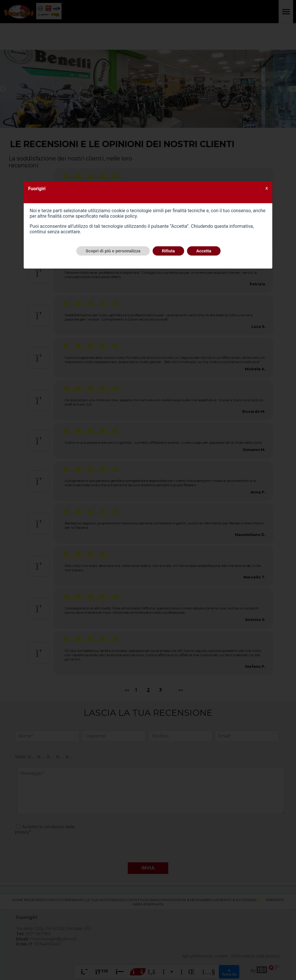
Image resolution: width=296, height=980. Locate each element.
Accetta (204, 251)
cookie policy (123, 216)
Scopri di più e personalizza (113, 251)
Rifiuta (168, 251)
